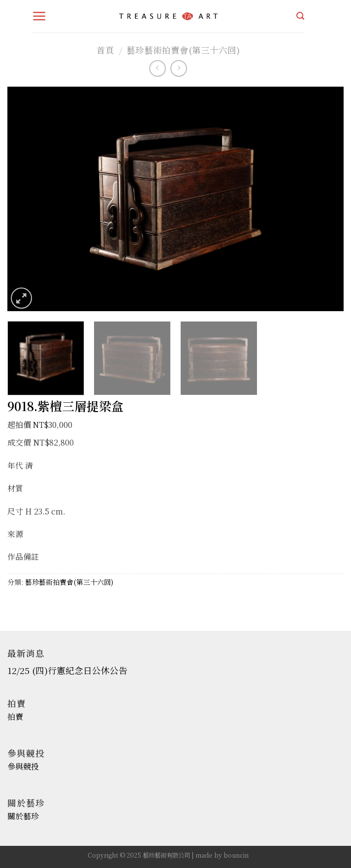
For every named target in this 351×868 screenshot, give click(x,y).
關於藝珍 (23, 816)
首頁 (105, 50)
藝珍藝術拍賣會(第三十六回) (183, 50)
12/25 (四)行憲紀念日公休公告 (67, 670)
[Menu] (39, 16)
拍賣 (15, 717)
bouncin (236, 855)
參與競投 (23, 766)
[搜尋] (300, 16)
